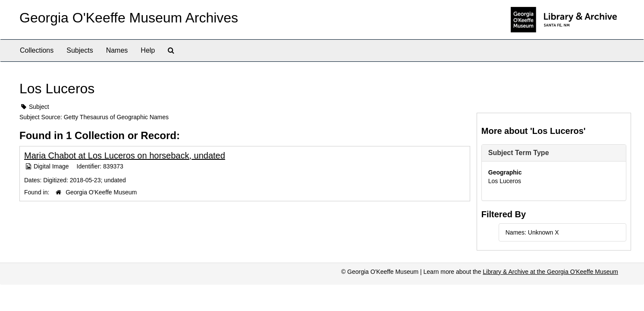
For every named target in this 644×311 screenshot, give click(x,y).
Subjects (80, 50)
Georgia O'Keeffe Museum (101, 192)
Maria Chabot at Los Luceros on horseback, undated (125, 155)
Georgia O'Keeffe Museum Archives (129, 18)
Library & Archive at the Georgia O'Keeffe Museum (550, 272)
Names (117, 50)
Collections (37, 50)
